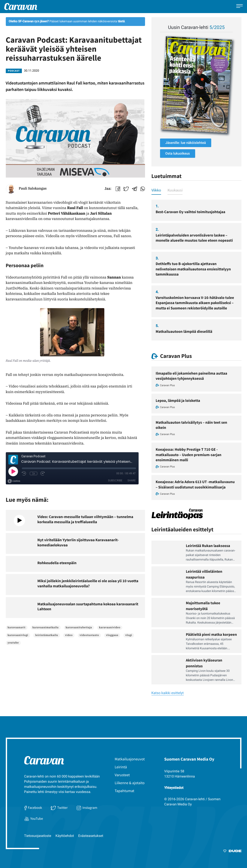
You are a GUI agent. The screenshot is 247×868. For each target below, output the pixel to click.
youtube (13, 643)
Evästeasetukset (91, 836)
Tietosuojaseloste (38, 836)
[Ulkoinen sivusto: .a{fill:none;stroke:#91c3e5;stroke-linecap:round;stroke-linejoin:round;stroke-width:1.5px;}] (128, 188)
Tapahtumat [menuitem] (124, 791)
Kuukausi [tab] (175, 190)
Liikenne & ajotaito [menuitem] (130, 783)
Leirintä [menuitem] (121, 767)
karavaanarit (17, 628)
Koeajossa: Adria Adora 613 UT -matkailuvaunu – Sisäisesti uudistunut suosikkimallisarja (195, 484)
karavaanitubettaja (79, 628)
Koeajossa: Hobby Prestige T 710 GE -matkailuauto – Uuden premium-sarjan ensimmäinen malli (189, 455)
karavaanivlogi (18, 635)
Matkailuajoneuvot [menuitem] (130, 759)
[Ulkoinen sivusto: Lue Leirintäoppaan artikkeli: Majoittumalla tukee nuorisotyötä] (167, 613)
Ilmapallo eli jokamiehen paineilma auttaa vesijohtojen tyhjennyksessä (192, 376)
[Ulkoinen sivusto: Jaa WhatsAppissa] (143, 188)
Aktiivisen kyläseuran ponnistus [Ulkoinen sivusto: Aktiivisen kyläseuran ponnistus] (204, 663)
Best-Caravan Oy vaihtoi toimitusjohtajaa (191, 212)
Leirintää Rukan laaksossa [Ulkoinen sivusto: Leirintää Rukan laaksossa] (208, 546)
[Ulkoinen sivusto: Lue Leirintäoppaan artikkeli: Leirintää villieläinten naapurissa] (167, 581)
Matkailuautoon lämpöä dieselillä (184, 331)
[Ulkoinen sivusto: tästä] (121, 22)
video (69, 635)
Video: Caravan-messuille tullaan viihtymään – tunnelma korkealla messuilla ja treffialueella (85, 519)
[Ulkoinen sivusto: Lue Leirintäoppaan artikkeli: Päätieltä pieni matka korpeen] (167, 641)
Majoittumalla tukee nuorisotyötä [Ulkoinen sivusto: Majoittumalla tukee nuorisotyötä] (203, 606)
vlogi (129, 635)
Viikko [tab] (156, 190)
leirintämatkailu (47, 635)
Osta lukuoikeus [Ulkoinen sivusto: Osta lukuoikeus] (178, 153)
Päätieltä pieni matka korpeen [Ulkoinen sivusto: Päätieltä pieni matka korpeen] (211, 634)
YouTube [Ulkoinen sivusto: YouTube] (34, 819)
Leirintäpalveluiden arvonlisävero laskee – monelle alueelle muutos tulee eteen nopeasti (194, 238)
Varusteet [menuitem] (122, 775)
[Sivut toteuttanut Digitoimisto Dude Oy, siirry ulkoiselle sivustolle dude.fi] (232, 852)
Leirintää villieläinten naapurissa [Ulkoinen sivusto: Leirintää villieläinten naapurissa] (204, 574)
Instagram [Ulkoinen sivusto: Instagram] (87, 808)
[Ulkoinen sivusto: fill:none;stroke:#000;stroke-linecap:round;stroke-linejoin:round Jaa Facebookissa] (120, 188)
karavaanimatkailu (46, 628)
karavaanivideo (110, 628)
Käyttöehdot (65, 836)
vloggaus (112, 635)
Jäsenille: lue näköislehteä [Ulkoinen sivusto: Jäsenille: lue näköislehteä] (186, 143)
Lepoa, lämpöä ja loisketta (178, 400)
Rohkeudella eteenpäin (57, 563)
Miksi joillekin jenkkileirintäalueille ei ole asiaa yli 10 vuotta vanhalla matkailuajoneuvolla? (88, 583)
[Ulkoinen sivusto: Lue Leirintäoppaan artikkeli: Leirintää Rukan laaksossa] (167, 552)
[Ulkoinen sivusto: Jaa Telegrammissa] (136, 188)
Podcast (14, 71)
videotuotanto (89, 635)
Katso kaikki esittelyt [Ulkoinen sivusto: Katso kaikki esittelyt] (168, 693)
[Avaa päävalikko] (240, 7)
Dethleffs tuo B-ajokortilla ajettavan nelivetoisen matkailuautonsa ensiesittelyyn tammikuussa (193, 269)
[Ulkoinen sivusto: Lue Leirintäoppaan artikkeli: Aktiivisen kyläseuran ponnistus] (167, 670)
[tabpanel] (196, 270)
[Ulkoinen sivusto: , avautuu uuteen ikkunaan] (196, 85)
